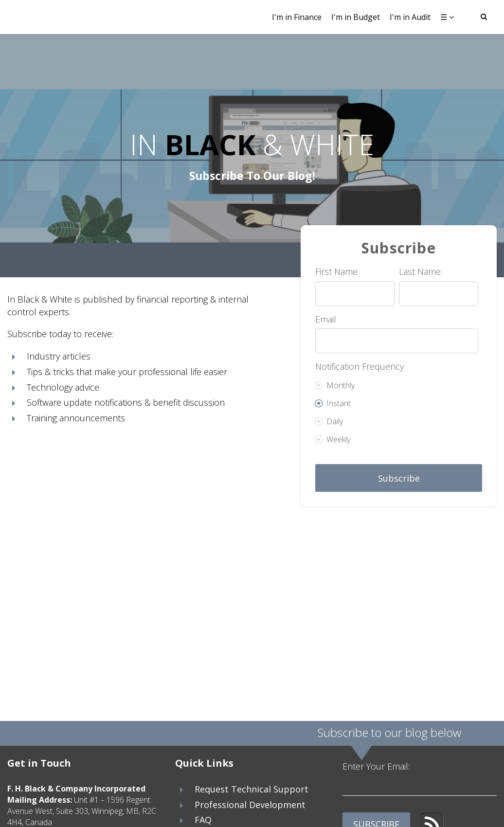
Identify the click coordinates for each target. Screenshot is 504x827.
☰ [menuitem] (444, 17)
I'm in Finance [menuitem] (297, 17)
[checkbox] (397, 409)
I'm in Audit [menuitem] (410, 17)
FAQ (203, 820)
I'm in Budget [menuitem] (356, 17)
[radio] (397, 382)
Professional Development (250, 805)
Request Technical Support (252, 789)
